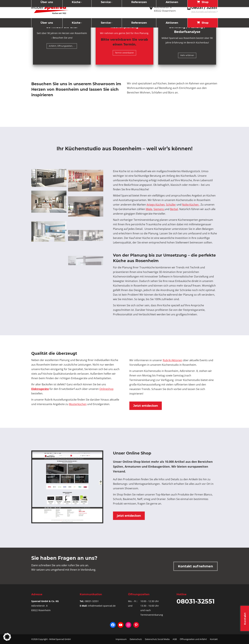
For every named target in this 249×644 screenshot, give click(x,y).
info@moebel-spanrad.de (102, 606)
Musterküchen (78, 404)
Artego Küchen (156, 205)
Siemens (159, 209)
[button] (7, 637)
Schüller (171, 205)
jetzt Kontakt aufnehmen (205, 12)
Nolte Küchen (191, 205)
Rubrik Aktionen (172, 360)
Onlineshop (106, 389)
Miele (149, 209)
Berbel (174, 209)
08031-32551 (92, 601)
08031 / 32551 (204, 8)
